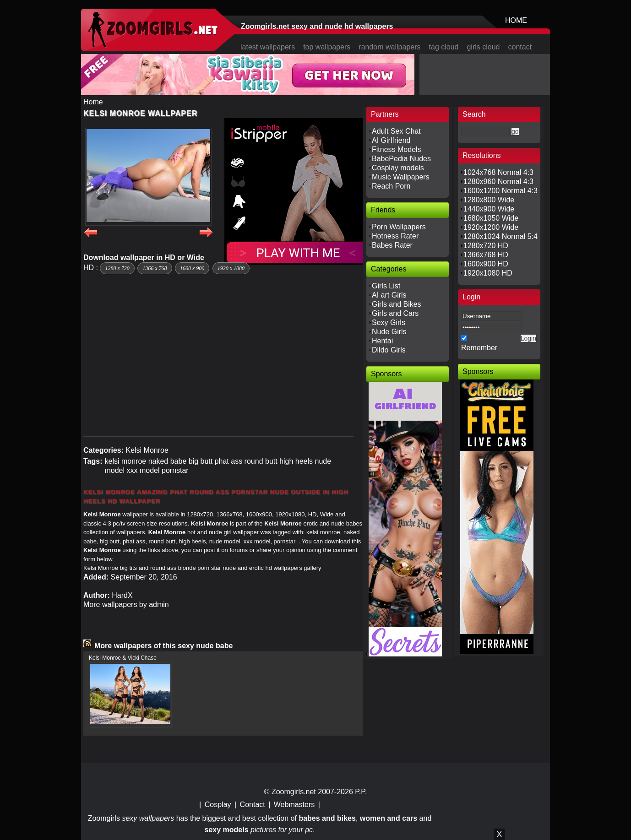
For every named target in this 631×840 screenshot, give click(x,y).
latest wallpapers (268, 47)
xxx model (143, 470)
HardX (122, 595)
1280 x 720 (117, 268)
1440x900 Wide (489, 209)
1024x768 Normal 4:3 (498, 172)
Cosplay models (398, 168)
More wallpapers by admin (126, 604)
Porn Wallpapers (399, 227)
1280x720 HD (486, 246)
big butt (201, 461)
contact (520, 47)
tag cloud (444, 47)
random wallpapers (389, 47)
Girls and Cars (395, 313)
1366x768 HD (486, 255)
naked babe (168, 461)
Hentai (382, 341)
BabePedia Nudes (401, 159)
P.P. (361, 792)
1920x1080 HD (488, 273)
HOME (516, 20)
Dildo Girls (389, 350)
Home (93, 102)
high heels (296, 461)
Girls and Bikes (397, 304)
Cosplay (218, 805)
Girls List (386, 286)
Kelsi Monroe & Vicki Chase (123, 658)
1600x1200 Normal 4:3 (500, 191)
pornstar (175, 470)
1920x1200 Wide (491, 227)
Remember (479, 348)
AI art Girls (389, 295)
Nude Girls (389, 332)
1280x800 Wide (489, 200)
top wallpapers (327, 47)
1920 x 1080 (231, 268)
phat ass (228, 461)
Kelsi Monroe (147, 450)
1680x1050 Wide (491, 218)
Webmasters (294, 805)
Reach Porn (391, 186)
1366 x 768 (155, 268)
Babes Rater (392, 245)
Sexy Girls (389, 322)
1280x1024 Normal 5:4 (500, 236)
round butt (261, 461)
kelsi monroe (125, 461)
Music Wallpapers (401, 177)
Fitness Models (397, 149)
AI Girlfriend (391, 140)
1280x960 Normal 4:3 (498, 182)
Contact (253, 805)
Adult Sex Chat (396, 131)
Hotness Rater (395, 236)
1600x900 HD (486, 264)
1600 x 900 (192, 268)
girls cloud (483, 47)
